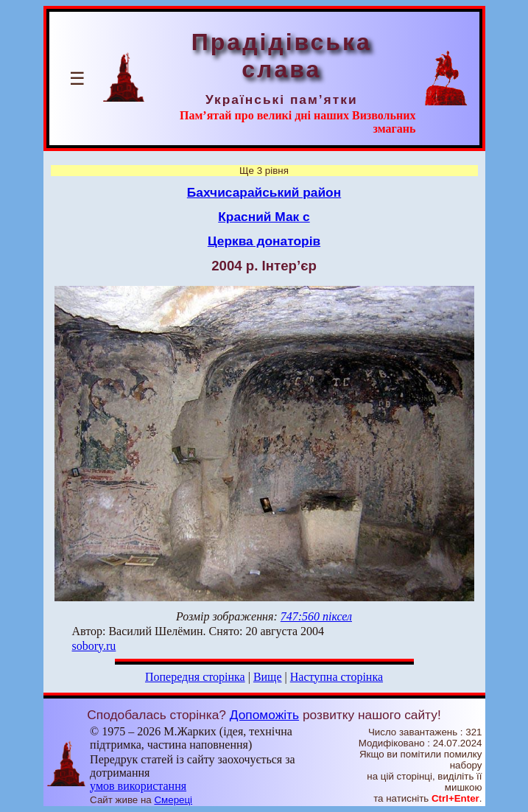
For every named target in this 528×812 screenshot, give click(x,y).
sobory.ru (94, 646)
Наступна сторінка (337, 677)
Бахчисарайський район (264, 192)
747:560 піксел (316, 616)
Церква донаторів (264, 241)
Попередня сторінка (195, 677)
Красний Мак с (264, 217)
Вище (268, 677)
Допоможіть (264, 715)
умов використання (138, 786)
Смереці (173, 800)
